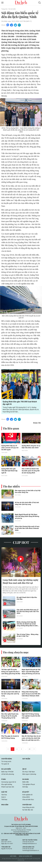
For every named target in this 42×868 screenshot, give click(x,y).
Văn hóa (4, 801)
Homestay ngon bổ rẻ (9, 787)
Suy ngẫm (26, 764)
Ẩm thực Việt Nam (29, 777)
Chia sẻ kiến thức (28, 806)
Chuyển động (7, 764)
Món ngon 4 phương (30, 779)
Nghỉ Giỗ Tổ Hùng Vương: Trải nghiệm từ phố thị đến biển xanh (31, 720)
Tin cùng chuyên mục (16, 656)
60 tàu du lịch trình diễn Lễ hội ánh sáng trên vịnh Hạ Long (27, 504)
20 (30, 754)
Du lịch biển (13, 9)
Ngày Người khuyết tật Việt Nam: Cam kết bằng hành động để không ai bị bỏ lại (27, 517)
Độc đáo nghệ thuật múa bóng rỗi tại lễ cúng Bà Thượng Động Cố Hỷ (10, 720)
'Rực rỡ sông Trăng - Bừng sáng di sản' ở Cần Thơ (28, 639)
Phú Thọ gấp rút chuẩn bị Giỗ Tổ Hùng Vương (10, 742)
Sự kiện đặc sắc (28, 816)
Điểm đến (26, 787)
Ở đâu (4, 785)
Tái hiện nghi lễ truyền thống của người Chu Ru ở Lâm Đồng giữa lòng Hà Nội (10, 676)
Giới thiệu (13, 863)
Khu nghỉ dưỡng (7, 790)
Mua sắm (5, 811)
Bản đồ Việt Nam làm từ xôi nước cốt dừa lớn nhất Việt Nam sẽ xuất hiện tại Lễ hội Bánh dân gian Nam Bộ (31, 743)
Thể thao (5, 806)
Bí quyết (26, 798)
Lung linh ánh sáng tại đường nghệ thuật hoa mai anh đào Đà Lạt (19, 584)
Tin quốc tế (5, 769)
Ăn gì (24, 774)
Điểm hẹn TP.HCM (8, 777)
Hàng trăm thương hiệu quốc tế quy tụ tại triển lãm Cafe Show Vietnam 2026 (27, 529)
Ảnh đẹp (25, 793)
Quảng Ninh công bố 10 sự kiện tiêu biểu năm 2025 (31, 447)
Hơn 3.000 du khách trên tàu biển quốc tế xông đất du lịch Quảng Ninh (31, 471)
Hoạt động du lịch (29, 814)
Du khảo (26, 785)
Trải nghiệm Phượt (29, 790)
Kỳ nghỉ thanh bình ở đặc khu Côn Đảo (27, 602)
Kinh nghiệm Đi (28, 801)
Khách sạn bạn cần (8, 793)
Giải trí (4, 798)
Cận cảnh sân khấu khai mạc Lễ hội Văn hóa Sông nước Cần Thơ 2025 (28, 616)
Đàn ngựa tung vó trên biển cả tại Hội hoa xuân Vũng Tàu (27, 492)
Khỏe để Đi (26, 803)
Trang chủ (5, 9)
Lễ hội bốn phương (8, 779)
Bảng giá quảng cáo (26, 863)
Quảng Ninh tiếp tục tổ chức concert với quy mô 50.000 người (10, 448)
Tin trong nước (6, 766)
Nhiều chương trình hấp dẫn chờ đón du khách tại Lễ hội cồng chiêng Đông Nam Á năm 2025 (27, 628)
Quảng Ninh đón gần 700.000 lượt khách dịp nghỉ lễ (10, 471)
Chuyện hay (27, 811)
